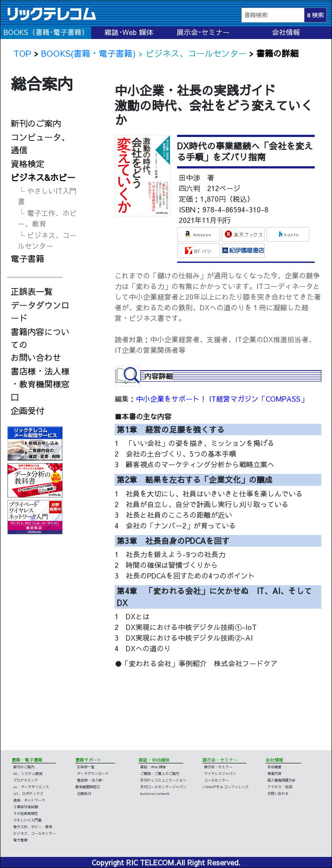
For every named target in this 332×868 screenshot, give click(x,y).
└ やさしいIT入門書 (47, 196)
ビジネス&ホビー (43, 177)
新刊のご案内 (36, 123)
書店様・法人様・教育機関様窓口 (40, 384)
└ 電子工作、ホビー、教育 (47, 218)
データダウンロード (40, 311)
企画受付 (27, 411)
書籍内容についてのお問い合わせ (40, 344)
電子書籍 (27, 258)
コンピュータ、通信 (40, 143)
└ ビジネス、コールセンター (47, 240)
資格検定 (27, 164)
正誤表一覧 (32, 291)
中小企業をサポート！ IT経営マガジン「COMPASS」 (222, 399)
